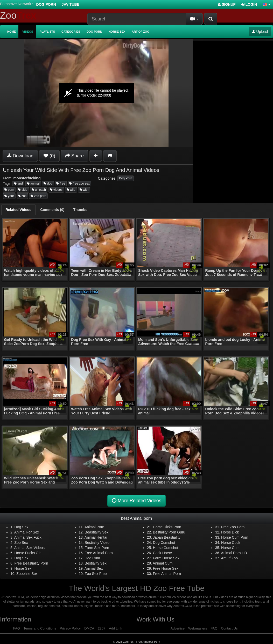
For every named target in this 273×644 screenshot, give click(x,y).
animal (33, 184)
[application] (96, 93)
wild (71, 190)
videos (56, 190)
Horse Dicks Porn (167, 527)
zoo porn (38, 196)
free (61, 184)
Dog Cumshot (164, 543)
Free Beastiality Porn (31, 563)
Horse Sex (117, 32)
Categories (71, 32)
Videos (28, 32)
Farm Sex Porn (97, 548)
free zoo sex (79, 184)
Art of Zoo (141, 32)
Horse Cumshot (166, 548)
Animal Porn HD (234, 553)
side (23, 190)
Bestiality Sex (96, 563)
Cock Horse (162, 553)
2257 (101, 628)
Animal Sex (94, 568)
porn (9, 190)
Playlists (47, 32)
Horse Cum (230, 548)
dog (48, 184)
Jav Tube (71, 4)
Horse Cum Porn (235, 537)
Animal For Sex (27, 532)
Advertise (178, 628)
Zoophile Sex (27, 574)
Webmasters (198, 628)
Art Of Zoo (229, 558)
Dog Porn (46, 4)
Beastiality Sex (97, 532)
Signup (227, 4)
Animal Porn (94, 527)
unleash (39, 190)
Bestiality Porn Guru (169, 532)
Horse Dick (230, 532)
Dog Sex (22, 527)
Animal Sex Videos (29, 548)
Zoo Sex (21, 543)
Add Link (115, 628)
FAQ (17, 628)
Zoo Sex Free (96, 574)
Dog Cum (92, 558)
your (9, 196)
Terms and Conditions (40, 628)
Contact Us (229, 628)
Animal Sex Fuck (28, 537)
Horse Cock (231, 543)
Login (249, 4)
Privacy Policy (70, 628)
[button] (267, 4)
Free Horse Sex (166, 568)
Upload (260, 32)
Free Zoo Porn (233, 527)
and (18, 184)
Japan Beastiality (167, 537)
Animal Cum (163, 563)
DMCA (89, 628)
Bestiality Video (97, 543)
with (84, 190)
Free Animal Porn (99, 553)
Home (12, 32)
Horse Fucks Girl (28, 553)
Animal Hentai (96, 537)
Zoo (18, 15)
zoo (22, 196)
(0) (49, 156)
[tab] (18, 210)
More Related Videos (136, 500)
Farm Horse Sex (166, 558)
